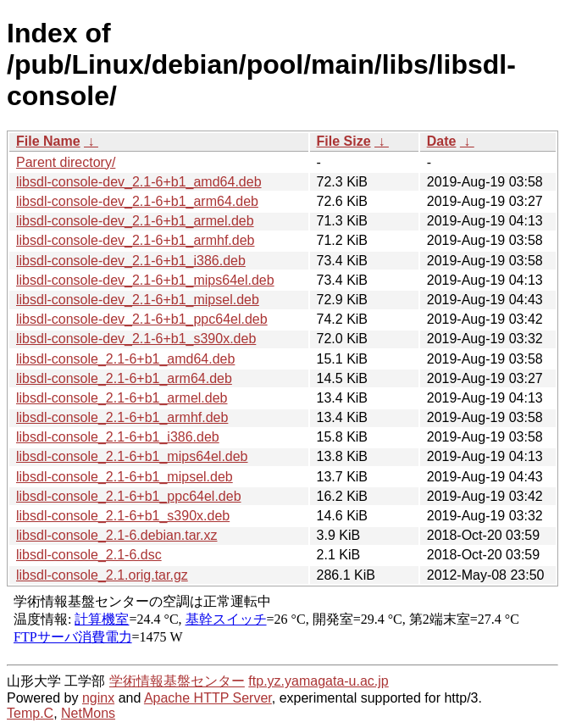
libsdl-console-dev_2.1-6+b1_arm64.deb (137, 201)
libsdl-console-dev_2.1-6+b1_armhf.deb (136, 240)
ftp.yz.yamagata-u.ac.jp (318, 681)
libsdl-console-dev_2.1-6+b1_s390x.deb (136, 339)
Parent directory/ (66, 162)
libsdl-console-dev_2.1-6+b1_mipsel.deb (138, 300)
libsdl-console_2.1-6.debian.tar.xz (116, 535)
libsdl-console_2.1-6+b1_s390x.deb (123, 516)
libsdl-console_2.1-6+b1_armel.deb (122, 398)
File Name (48, 141)
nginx (98, 698)
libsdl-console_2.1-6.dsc (89, 555)
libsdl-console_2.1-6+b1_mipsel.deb (125, 477)
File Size (344, 141)
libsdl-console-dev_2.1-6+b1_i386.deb (131, 261)
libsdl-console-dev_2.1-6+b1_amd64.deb (139, 182)
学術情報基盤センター (177, 681)
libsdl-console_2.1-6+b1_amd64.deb (125, 359)
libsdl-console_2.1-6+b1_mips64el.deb (132, 456)
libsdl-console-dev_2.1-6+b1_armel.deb (135, 221)
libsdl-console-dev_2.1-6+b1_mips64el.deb (145, 280)
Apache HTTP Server (208, 698)
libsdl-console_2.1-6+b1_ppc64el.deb (129, 496)
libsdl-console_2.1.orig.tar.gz (102, 575)
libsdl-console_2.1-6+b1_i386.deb (118, 437)
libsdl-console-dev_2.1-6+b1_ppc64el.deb (142, 319)
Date (442, 141)
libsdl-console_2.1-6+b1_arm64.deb (124, 378)
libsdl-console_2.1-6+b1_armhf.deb (122, 417)
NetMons (88, 713)
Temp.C (30, 713)
